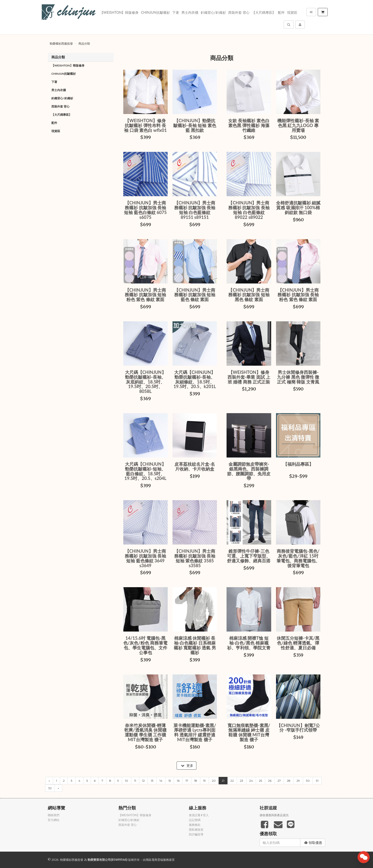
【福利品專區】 (298, 464)
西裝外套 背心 (239, 12)
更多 (187, 766)
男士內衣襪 (190, 12)
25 (260, 781)
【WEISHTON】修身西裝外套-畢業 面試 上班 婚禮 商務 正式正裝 (249, 377)
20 (214, 781)
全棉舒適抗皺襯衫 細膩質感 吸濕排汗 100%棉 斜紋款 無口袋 (298, 208)
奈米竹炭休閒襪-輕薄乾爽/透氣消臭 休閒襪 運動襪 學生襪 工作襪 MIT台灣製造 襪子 (145, 732)
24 (251, 781)
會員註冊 (195, 815)
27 (279, 781)
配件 (281, 12)
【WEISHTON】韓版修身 (119, 12)
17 (187, 781)
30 (308, 781)
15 (170, 781)
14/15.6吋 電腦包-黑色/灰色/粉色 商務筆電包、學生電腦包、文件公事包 (145, 645)
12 (143, 781)
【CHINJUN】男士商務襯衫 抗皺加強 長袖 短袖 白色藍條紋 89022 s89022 (249, 210)
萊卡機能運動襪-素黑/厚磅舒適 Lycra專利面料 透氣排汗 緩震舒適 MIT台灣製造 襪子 (195, 732)
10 (127, 781)
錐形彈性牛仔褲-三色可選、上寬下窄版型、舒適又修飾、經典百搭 (249, 556)
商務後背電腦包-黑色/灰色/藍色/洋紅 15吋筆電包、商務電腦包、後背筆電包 (298, 558)
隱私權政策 (196, 830)
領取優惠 (313, 843)
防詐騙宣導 (196, 834)
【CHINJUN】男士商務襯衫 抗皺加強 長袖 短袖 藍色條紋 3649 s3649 (145, 558)
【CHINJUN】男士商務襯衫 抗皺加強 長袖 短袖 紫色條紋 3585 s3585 (195, 558)
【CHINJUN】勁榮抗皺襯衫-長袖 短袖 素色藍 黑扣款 (195, 125)
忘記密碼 (195, 820)
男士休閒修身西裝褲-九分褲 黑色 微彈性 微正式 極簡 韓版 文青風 (298, 377)
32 (50, 788)
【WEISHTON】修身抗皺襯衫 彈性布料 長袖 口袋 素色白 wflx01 (145, 125)
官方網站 (54, 820)
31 (317, 781)
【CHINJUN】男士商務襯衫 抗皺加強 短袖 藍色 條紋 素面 (195, 295)
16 (178, 781)
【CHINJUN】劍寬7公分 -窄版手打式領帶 (298, 728)
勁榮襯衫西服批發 (61, 44)
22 (232, 781)
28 (289, 781)
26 (270, 781)
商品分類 (84, 44)
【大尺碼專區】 (264, 12)
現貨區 (292, 12)
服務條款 (195, 825)
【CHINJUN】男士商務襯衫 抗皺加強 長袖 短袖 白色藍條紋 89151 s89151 (195, 210)
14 (161, 781)
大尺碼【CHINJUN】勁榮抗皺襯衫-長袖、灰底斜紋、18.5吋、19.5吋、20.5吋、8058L (145, 382)
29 (298, 781)
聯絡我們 (54, 815)
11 (135, 781)
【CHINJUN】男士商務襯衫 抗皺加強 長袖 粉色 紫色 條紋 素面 (298, 295)
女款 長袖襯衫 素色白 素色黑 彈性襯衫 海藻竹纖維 (249, 125)
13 (152, 781)
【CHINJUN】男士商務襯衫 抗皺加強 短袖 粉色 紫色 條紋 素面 (145, 295)
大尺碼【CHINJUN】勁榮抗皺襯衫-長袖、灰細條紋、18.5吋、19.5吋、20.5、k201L (195, 379)
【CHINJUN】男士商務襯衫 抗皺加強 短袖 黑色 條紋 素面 (249, 295)
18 (196, 781)
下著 (176, 12)
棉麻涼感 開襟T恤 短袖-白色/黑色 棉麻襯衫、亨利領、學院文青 (249, 643)
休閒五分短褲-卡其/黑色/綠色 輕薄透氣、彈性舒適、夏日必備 (298, 643)
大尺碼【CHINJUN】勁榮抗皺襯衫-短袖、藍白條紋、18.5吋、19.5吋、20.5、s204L (145, 471)
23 (242, 781)
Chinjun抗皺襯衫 (155, 12)
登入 (206, 815)
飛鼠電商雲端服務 (157, 860)
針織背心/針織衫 (213, 12)
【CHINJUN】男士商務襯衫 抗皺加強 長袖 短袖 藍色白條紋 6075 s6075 (145, 210)
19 (204, 781)
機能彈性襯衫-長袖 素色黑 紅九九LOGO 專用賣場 (298, 125)
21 (223, 781)
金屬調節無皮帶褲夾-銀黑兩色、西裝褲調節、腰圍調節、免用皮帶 (249, 471)
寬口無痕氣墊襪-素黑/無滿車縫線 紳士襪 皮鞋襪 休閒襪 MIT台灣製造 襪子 (249, 732)
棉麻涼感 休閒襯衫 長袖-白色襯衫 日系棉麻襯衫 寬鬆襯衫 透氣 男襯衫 (195, 645)
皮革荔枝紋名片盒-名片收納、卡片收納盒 (195, 466)
